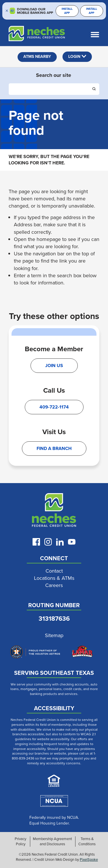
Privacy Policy (20, 842)
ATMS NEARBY (37, 57)
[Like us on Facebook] (36, 542)
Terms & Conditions (87, 842)
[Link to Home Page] (32, 35)
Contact (54, 571)
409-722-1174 (54, 407)
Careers (54, 585)
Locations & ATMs (54, 578)
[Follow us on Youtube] (72, 542)
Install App (67, 11)
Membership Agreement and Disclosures (52, 842)
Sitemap (54, 636)
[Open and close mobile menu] (97, 35)
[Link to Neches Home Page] (54, 511)
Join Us (54, 365)
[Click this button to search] (94, 90)
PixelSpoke (89, 860)
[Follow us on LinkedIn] (60, 542)
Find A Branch (54, 448)
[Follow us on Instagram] (48, 542)
